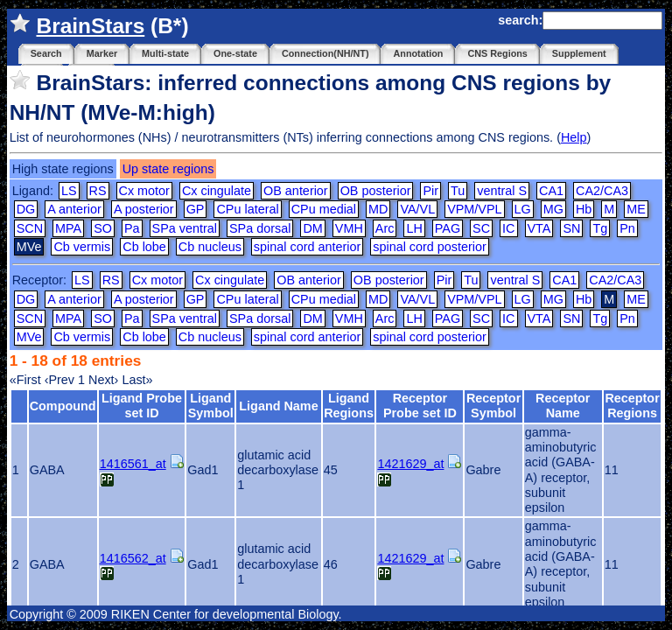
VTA (539, 228)
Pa (132, 228)
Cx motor (144, 191)
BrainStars (90, 26)
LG (523, 209)
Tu (458, 191)
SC (481, 228)
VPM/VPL (474, 209)
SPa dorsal (260, 228)
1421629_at (410, 464)
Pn (627, 228)
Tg (600, 228)
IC (508, 228)
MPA (68, 228)
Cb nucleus (210, 247)
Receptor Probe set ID (420, 406)
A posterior (144, 209)
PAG (448, 228)
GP (196, 209)
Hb (584, 209)
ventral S (502, 191)
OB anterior (296, 191)
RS (98, 191)
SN (571, 228)
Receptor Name (563, 406)
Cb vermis (82, 247)
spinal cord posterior (430, 247)
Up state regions (168, 169)
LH (414, 228)
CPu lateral (247, 209)
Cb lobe (144, 247)
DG (26, 209)
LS (69, 191)
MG (553, 209)
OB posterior (376, 191)
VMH (349, 228)
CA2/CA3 (602, 191)
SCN (30, 228)
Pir (430, 191)
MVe (29, 337)
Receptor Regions (632, 406)
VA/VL (417, 209)
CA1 (551, 191)
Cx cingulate (217, 191)
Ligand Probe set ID (142, 406)
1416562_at (133, 558)
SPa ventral (185, 228)
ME (636, 209)
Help (574, 137)
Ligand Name (278, 406)
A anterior (74, 209)
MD (378, 209)
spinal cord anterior (307, 247)
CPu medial (324, 209)
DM (312, 228)
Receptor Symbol (493, 406)
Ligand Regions (349, 406)
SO (103, 228)
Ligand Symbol (211, 406)
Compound (63, 406)
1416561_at (133, 464)
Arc (385, 228)
